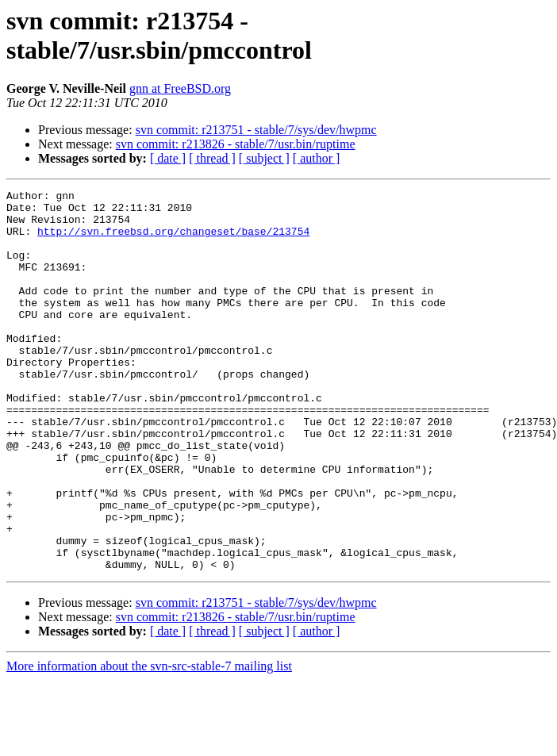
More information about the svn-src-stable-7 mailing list (149, 742)
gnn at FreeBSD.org (180, 88)
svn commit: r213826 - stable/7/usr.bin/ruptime (236, 144)
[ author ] (317, 158)
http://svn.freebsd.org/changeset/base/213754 (173, 240)
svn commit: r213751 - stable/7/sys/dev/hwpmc (256, 130)
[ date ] (168, 158)
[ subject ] (264, 158)
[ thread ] (212, 158)
